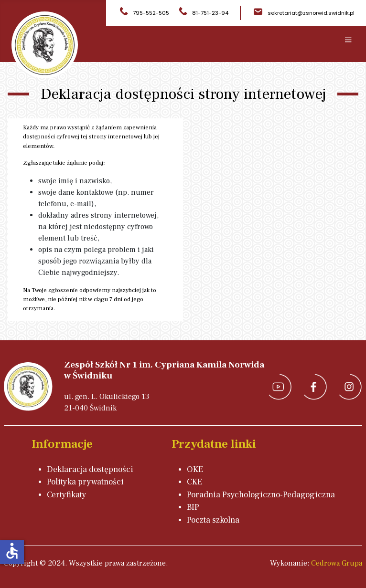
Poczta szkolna (213, 520)
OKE (195, 469)
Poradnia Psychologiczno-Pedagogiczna (261, 495)
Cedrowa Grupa (337, 563)
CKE (194, 482)
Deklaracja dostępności (90, 469)
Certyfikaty (67, 495)
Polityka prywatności (85, 482)
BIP (193, 507)
